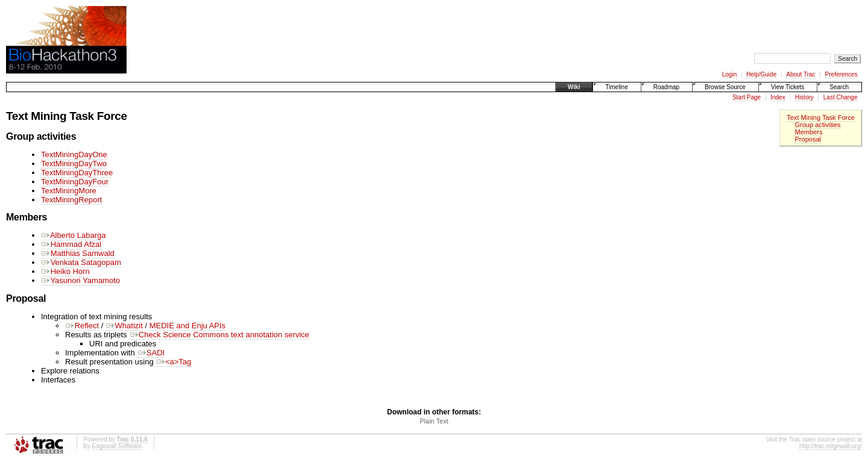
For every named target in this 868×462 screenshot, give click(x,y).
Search (839, 87)
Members (808, 132)
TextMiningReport (71, 200)
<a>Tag (173, 362)
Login (729, 74)
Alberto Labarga (73, 235)
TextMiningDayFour (75, 182)
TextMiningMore (69, 191)
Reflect (82, 326)
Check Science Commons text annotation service (219, 335)
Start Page (747, 97)
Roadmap (666, 87)
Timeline (616, 87)
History (804, 97)
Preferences (841, 74)
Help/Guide (761, 74)
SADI (151, 353)
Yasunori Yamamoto (80, 280)
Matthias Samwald (78, 253)
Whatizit (124, 326)
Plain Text (434, 421)
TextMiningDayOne (74, 155)
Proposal (808, 139)
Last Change (841, 97)
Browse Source (725, 87)
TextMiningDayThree (77, 173)
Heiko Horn (65, 271)
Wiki (574, 87)
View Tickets (788, 87)
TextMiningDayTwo (74, 164)
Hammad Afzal (71, 244)
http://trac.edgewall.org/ (831, 446)
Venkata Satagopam (81, 262)
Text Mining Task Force (821, 117)
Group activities (817, 125)
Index (778, 97)
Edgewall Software (117, 446)
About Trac (800, 74)
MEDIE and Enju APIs (187, 326)
